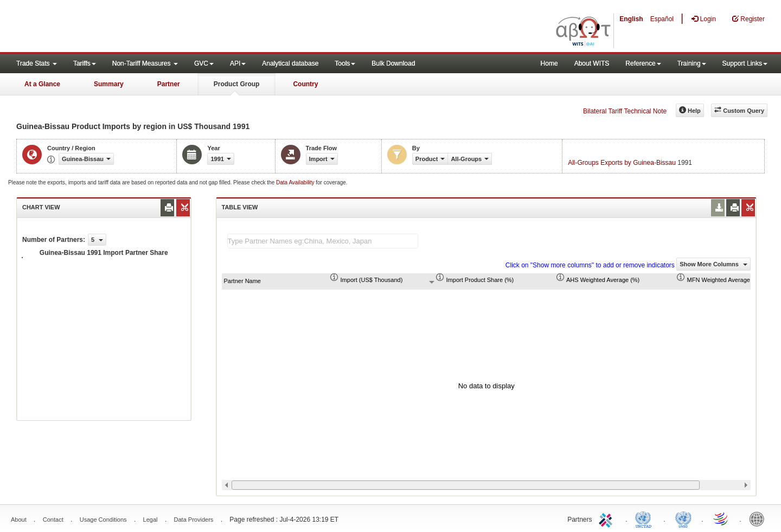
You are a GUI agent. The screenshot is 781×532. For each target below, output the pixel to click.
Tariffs (85, 63)
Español (662, 19)
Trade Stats (37, 63)
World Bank (759, 518)
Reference (643, 63)
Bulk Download (393, 63)
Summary (109, 84)
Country (305, 84)
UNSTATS (683, 518)
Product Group (237, 84)
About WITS (592, 63)
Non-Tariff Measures (145, 63)
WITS (108, 27)
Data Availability (296, 182)
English (631, 19)
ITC (607, 518)
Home (549, 63)
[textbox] (323, 241)
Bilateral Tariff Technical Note (625, 111)
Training (692, 63)
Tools (345, 63)
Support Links (745, 63)
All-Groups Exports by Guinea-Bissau (622, 163)
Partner (169, 84)
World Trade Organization (721, 518)
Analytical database (290, 63)
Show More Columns (713, 264)
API (238, 63)
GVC (204, 63)
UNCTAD (645, 518)
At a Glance (42, 84)
